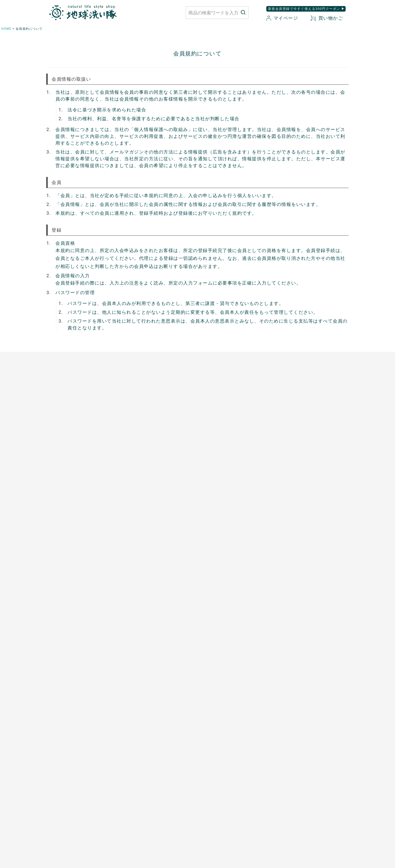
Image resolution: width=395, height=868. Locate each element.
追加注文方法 (56, 581)
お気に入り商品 (229, 804)
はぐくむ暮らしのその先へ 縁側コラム (158, 581)
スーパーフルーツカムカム (146, 508)
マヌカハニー (135, 439)
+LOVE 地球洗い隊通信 (145, 589)
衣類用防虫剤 (56, 491)
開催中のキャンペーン (142, 563)
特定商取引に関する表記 (292, 787)
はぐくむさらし (215, 456)
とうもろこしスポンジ (221, 465)
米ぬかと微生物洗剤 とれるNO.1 (231, 421)
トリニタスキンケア (298, 465)
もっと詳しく (198, 734)
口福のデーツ (135, 447)
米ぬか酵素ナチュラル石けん (305, 430)
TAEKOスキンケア (296, 473)
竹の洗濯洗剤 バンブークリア (229, 430)
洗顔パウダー (292, 439)
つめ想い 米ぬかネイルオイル (307, 508)
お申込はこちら (58, 563)
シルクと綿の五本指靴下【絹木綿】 (76, 473)
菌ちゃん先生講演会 (141, 572)
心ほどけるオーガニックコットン (74, 456)
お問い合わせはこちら (121, 782)
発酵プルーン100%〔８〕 (145, 465)
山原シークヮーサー (141, 500)
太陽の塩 (131, 430)
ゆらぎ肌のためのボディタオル (307, 525)
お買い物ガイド (229, 778)
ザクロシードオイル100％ (146, 491)
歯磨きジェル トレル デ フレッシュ (311, 456)
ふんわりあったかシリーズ (68, 465)
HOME (6, 29)
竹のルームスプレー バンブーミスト (235, 439)
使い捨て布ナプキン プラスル (72, 430)
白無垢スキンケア (295, 421)
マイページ (282, 18)
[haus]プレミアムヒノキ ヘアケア (310, 482)
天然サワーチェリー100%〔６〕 (151, 473)
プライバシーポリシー (290, 778)
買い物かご (327, 18)
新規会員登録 (227, 795)
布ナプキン (54, 421)
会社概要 (278, 795)
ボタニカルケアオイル (299, 500)
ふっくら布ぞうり (60, 447)
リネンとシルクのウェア (66, 482)
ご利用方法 (54, 572)
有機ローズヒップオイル (144, 482)
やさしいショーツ (60, 439)
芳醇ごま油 (133, 517)
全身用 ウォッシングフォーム (306, 447)
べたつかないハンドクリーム (305, 491)
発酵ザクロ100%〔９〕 (144, 456)
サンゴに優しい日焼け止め (303, 517)
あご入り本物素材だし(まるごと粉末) (156, 421)
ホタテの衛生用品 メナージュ (229, 447)
